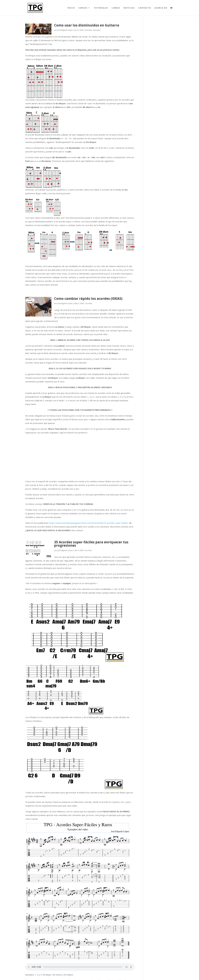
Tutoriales (96, 30)
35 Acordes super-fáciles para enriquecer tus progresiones (91, 544)
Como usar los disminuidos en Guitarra (87, 25)
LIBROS (116, 8)
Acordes (88, 30)
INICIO (71, 8)
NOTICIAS (129, 8)
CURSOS (83, 8)
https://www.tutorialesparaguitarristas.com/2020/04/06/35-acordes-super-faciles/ (89, 523)
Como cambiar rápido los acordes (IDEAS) (88, 298)
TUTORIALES (101, 8)
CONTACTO (145, 8)
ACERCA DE (161, 8)
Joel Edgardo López (65, 30)
